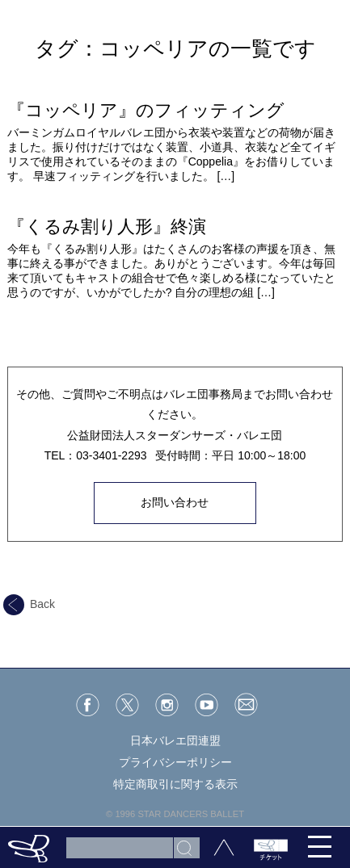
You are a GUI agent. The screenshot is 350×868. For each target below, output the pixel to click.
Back (29, 604)
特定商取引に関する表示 (175, 784)
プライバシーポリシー (175, 762)
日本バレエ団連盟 (175, 740)
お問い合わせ (175, 502)
